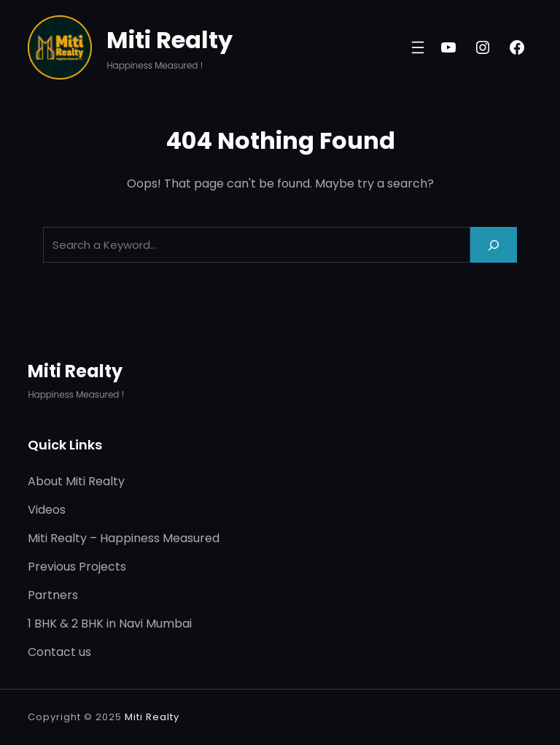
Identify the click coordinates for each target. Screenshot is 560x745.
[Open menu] (418, 47)
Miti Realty (170, 40)
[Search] (494, 245)
